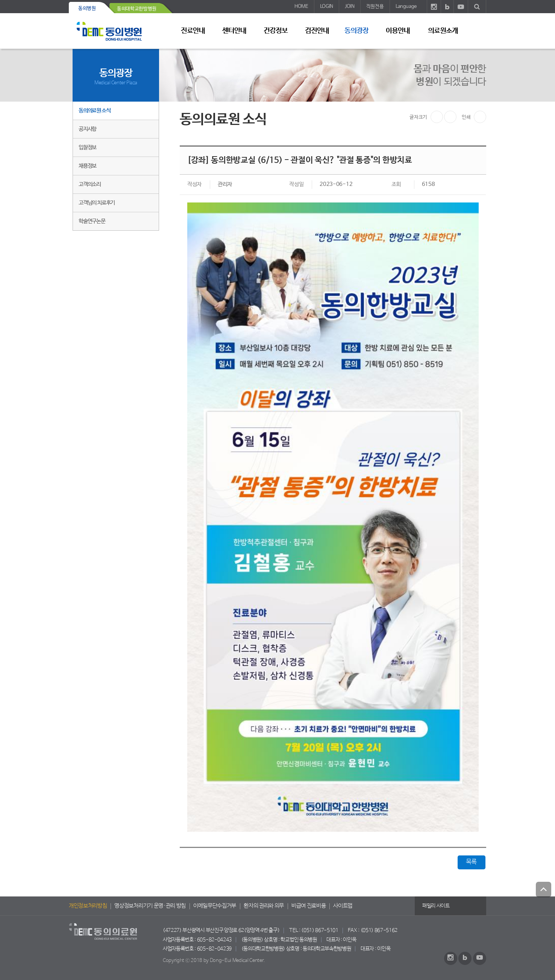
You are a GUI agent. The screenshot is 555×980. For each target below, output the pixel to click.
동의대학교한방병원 (137, 9)
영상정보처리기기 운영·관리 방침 (150, 906)
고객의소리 (90, 184)
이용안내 (398, 31)
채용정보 (87, 166)
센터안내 (234, 31)
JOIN (350, 7)
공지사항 (87, 129)
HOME (301, 7)
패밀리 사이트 (436, 906)
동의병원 (87, 8)
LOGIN (327, 7)
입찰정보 (87, 147)
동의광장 (356, 31)
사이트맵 (343, 906)
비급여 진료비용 (309, 906)
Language (406, 7)
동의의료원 (116, 31)
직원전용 (375, 7)
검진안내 (317, 31)
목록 (471, 862)
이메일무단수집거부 (215, 906)
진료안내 (193, 31)
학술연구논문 (92, 221)
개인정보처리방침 (88, 906)
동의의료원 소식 (94, 110)
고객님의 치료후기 (97, 203)
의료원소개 (443, 31)
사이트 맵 (477, 30)
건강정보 (276, 31)
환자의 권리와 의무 (264, 906)
